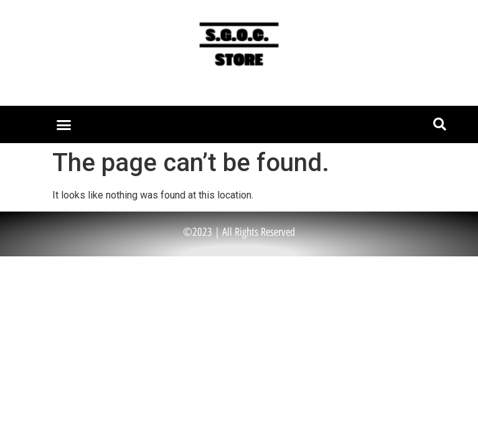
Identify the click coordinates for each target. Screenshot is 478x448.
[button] (63, 124)
